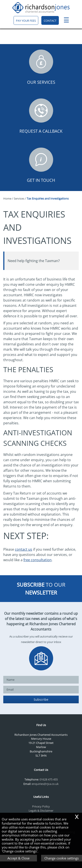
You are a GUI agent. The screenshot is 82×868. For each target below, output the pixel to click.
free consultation (38, 560)
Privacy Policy (41, 806)
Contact (50, 21)
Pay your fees (26, 21)
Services (19, 198)
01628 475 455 (49, 779)
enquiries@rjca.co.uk (45, 784)
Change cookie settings (62, 858)
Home (7, 198)
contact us (24, 549)
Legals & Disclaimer (41, 811)
